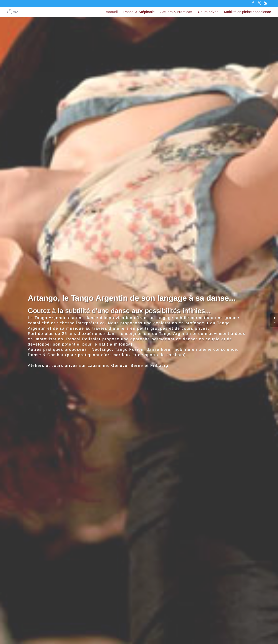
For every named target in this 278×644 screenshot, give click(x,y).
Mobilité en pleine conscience (248, 12)
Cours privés (208, 12)
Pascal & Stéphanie (139, 12)
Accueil (112, 12)
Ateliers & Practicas (176, 12)
